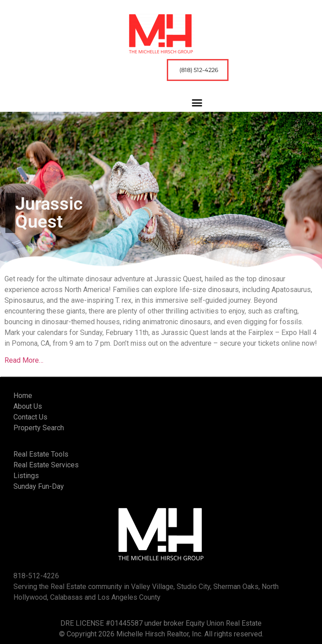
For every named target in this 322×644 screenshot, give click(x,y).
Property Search (39, 428)
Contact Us (30, 417)
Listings (26, 476)
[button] (197, 103)
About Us (28, 406)
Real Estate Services (46, 465)
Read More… (24, 360)
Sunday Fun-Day (39, 486)
